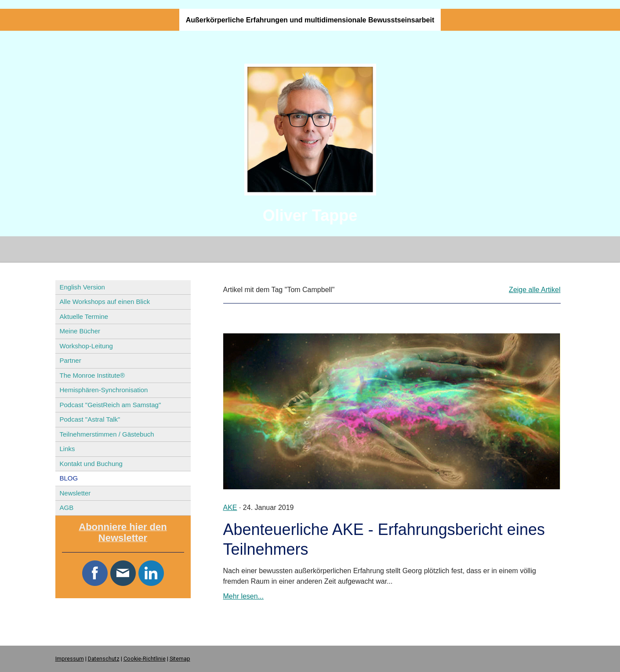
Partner (71, 360)
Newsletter (75, 493)
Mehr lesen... (243, 596)
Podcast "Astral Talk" (90, 419)
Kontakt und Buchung (91, 464)
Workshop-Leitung (86, 346)
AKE (230, 508)
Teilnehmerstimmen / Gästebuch (107, 434)
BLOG (69, 478)
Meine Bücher (80, 331)
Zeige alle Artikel (535, 290)
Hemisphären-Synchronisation (104, 390)
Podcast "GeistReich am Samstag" (111, 405)
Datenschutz (104, 659)
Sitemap (180, 659)
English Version (82, 287)
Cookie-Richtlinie (145, 659)
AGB (67, 508)
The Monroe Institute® (92, 375)
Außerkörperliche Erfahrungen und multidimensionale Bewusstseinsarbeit (310, 20)
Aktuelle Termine (84, 316)
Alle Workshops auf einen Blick (105, 302)
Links (67, 449)
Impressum (70, 659)
